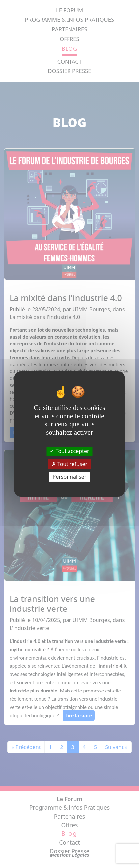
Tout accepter (69, 451)
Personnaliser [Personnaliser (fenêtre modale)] (70, 477)
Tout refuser (69, 464)
